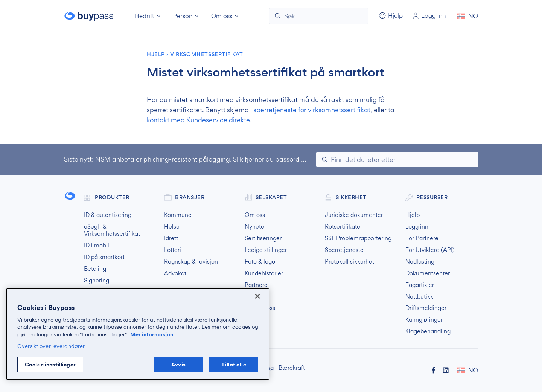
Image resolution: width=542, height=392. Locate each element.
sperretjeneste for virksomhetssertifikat (312, 110)
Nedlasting (420, 262)
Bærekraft (292, 368)
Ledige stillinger (266, 250)
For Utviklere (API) (430, 250)
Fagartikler (420, 285)
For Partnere (422, 238)
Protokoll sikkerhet (349, 262)
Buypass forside (90, 16)
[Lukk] (257, 296)
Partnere (256, 285)
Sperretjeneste (344, 250)
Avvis (178, 364)
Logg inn (417, 227)
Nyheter (255, 227)
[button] (467, 16)
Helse (172, 227)
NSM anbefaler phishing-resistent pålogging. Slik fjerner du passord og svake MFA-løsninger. (235, 159)
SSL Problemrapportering (358, 238)
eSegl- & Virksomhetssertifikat (112, 230)
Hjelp (156, 54)
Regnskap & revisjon (191, 262)
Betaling (95, 269)
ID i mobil (97, 246)
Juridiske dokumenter (354, 215)
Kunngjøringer (424, 320)
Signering (97, 281)
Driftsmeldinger (426, 308)
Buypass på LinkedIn (446, 370)
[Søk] (319, 16)
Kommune (178, 215)
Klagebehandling (428, 331)
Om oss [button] (222, 16)
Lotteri (173, 250)
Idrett (171, 238)
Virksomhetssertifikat (207, 54)
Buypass (70, 196)
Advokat (175, 273)
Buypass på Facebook (434, 370)
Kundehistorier (264, 273)
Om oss (255, 215)
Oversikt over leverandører (51, 346)
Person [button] (183, 16)
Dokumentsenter (428, 273)
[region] (138, 334)
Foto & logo (260, 262)
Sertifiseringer (263, 238)
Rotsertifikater (343, 227)
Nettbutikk (419, 297)
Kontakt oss (260, 308)
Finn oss (256, 297)
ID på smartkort (104, 257)
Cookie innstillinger (50, 364)
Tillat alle (234, 364)
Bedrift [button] (145, 16)
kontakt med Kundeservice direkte (198, 120)
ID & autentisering (108, 215)
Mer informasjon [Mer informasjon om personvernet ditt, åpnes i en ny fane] (152, 334)
